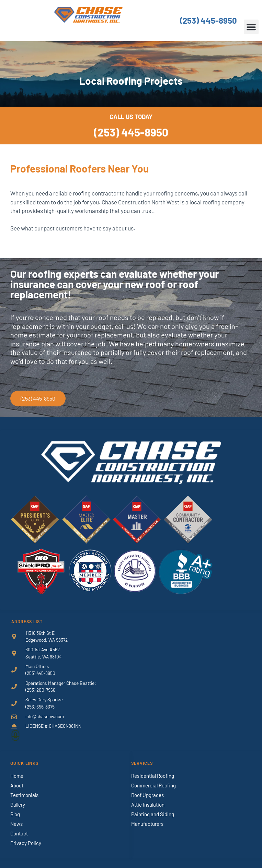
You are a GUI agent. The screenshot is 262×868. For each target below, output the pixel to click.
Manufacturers (147, 824)
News (16, 824)
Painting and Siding (153, 814)
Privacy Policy (26, 843)
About (17, 785)
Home (17, 776)
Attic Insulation (148, 805)
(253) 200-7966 (40, 690)
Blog (15, 814)
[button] (251, 27)
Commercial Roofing (153, 785)
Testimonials (24, 795)
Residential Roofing (153, 776)
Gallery (18, 805)
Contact (19, 833)
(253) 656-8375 (40, 707)
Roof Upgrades (147, 795)
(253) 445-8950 (208, 20)
